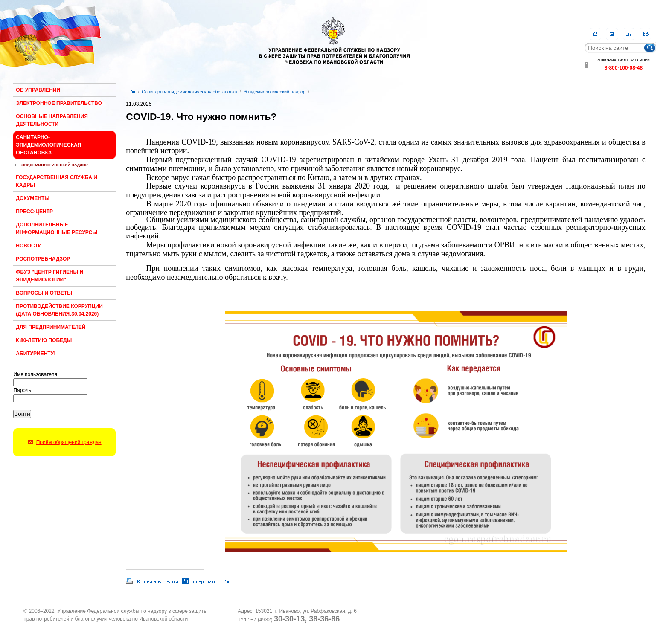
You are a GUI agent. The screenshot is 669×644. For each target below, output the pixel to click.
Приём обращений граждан (69, 442)
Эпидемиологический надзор (55, 165)
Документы (33, 198)
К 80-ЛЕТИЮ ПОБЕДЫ (44, 340)
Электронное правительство (59, 103)
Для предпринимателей (51, 327)
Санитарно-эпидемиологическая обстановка (48, 145)
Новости (29, 246)
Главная (595, 34)
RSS (645, 34)
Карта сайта (629, 34)
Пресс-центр (34, 212)
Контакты (612, 34)
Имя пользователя (35, 374)
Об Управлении (38, 90)
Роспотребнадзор (43, 259)
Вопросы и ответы (44, 293)
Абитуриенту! (36, 354)
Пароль (22, 390)
